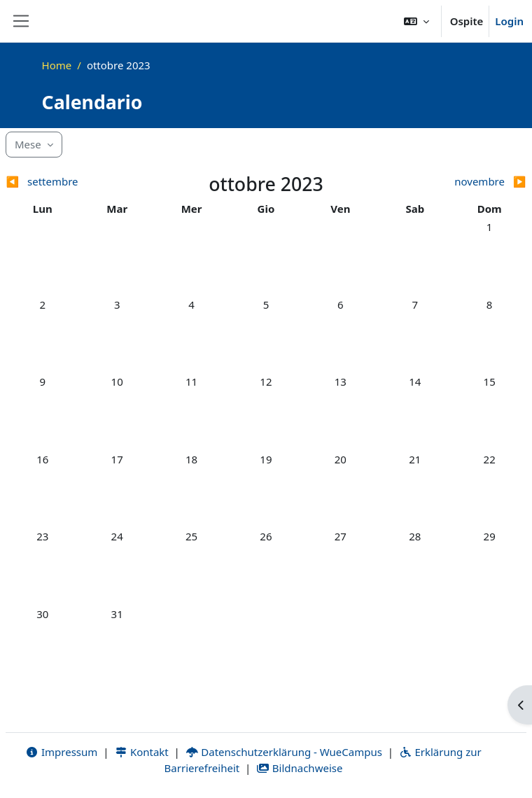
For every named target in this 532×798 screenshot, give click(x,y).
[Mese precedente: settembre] (71, 182)
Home (57, 65)
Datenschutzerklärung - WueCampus (284, 752)
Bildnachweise (299, 768)
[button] (416, 21)
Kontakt (141, 752)
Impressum (61, 752)
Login (509, 21)
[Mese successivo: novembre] (461, 182)
